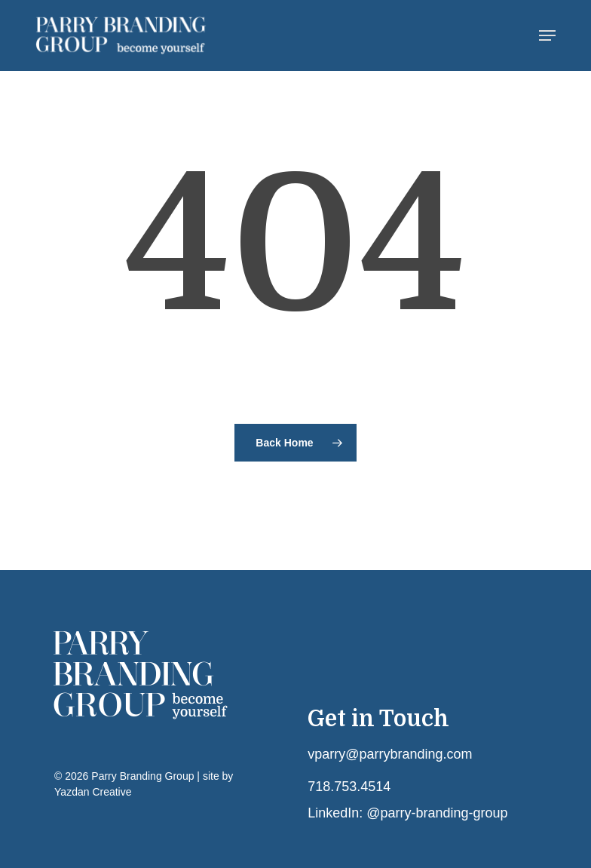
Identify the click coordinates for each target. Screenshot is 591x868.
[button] (547, 35)
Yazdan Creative (93, 792)
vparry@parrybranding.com (390, 754)
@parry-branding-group (437, 813)
